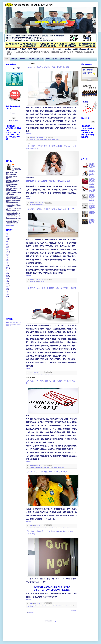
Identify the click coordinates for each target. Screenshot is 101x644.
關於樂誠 (14, 59)
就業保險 (63, 527)
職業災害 (31, 59)
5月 (7, 237)
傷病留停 (57, 139)
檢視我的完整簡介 (10, 226)
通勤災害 (41, 374)
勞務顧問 (13, 323)
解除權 (58, 605)
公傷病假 (35, 374)
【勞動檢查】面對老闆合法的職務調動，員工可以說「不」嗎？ (50, 209)
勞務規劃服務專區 (66, 59)
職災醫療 (60, 467)
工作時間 (31, 374)
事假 (34, 139)
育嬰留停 (37, 139)
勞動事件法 (41, 467)
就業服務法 (19, 324)
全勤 (30, 205)
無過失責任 (49, 467)
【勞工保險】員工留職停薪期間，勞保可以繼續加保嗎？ (48, 67)
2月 (7, 241)
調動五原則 (40, 281)
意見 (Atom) (32, 613)
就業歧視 (8, 326)
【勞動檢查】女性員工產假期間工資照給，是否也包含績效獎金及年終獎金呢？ (92, 181)
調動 (37, 281)
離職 (73, 605)
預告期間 (67, 605)
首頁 (7, 59)
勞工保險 (40, 59)
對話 (70, 605)
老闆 (10, 326)
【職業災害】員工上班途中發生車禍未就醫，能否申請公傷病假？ (51, 288)
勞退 (48, 527)
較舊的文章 (74, 610)
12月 (7, 251)
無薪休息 (45, 374)
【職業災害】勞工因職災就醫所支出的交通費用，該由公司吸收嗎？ (92, 189)
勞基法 (45, 467)
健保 (38, 527)
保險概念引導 (11, 324)
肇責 (48, 374)
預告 (60, 605)
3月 (7, 262)
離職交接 (31, 606)
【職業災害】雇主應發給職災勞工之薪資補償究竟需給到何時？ (92, 206)
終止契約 (38, 605)
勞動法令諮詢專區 (52, 59)
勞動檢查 (23, 59)
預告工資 (63, 605)
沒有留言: (41, 137)
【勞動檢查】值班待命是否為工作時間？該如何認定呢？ (92, 222)
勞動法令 (15, 324)
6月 (7, 259)
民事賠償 (37, 467)
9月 (7, 254)
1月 (7, 243)
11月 (7, 269)
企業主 (7, 324)
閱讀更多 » (28, 134)
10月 (7, 253)
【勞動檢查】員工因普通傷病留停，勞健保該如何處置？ (48, 472)
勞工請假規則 (34, 205)
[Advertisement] (14, 307)
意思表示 (54, 605)
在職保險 (31, 139)
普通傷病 (53, 139)
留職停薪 (41, 139)
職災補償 (56, 467)
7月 (7, 235)
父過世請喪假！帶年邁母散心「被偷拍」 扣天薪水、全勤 (48, 181)
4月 (7, 238)
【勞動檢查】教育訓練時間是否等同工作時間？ (92, 213)
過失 (53, 467)
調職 (44, 281)
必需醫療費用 (32, 467)
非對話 (35, 605)
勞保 (46, 527)
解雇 (34, 281)
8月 (7, 233)
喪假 (42, 205)
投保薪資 (31, 527)
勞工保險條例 (19, 323)
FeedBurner (17, 121)
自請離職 (31, 605)
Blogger (55, 621)
